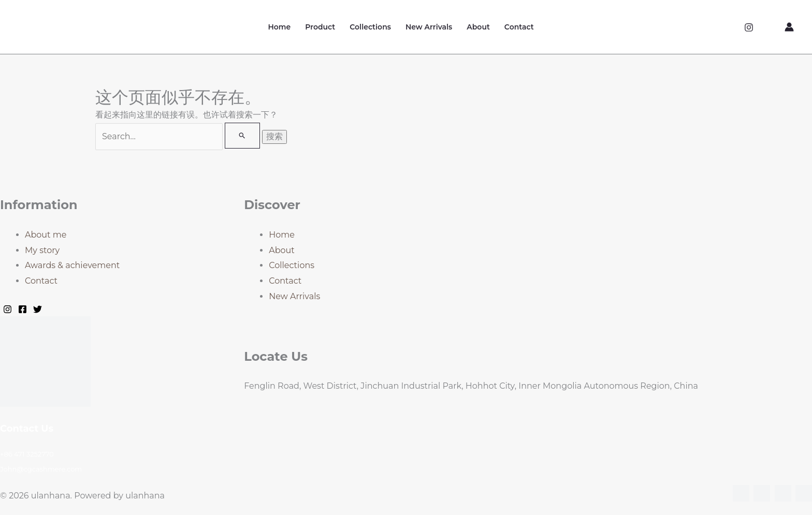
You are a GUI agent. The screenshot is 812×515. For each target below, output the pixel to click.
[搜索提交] (242, 136)
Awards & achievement (72, 265)
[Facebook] (23, 309)
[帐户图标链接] (789, 27)
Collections (370, 27)
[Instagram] (749, 27)
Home (279, 27)
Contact (519, 27)
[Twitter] (38, 309)
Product (320, 27)
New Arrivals (429, 27)
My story (42, 250)
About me (46, 235)
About (478, 27)
